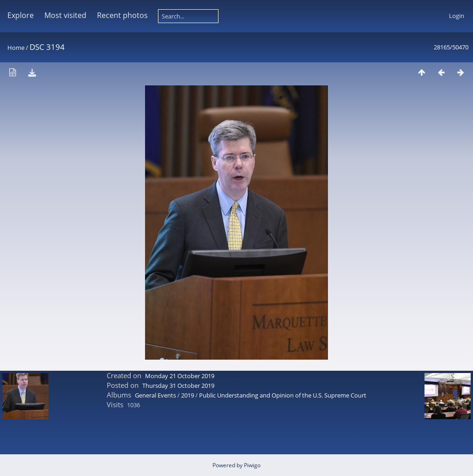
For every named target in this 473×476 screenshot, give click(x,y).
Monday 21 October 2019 (180, 376)
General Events (155, 395)
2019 (188, 395)
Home (16, 48)
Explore (21, 15)
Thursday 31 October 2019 (178, 386)
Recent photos (122, 15)
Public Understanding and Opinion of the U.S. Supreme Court (283, 395)
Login (457, 16)
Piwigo (252, 465)
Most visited (65, 15)
